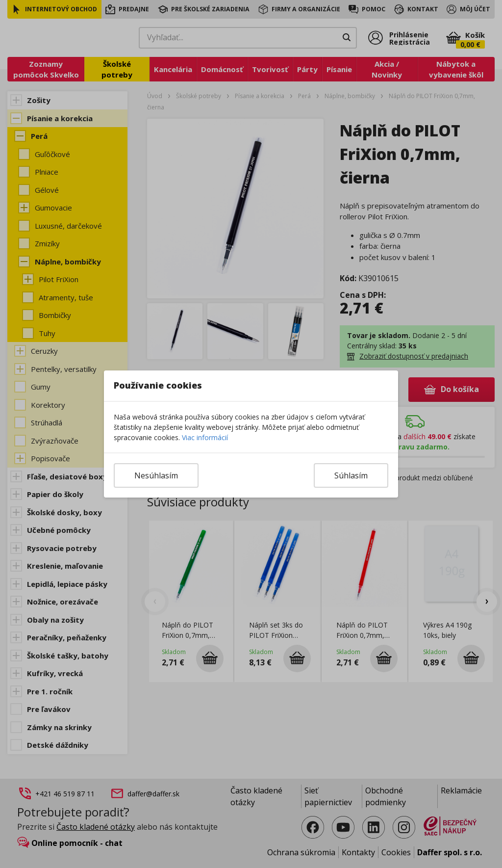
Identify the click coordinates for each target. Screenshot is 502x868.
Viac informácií (205, 437)
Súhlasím (351, 475)
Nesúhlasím (156, 475)
